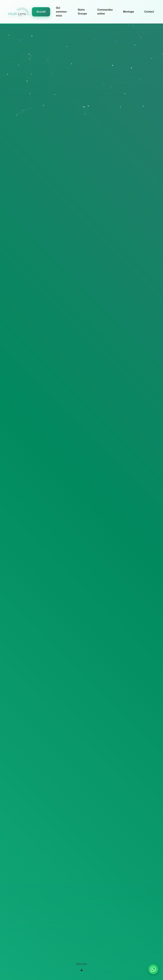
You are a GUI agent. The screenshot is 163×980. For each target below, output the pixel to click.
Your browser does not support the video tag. (81, 490)
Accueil (41, 12)
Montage (129, 12)
